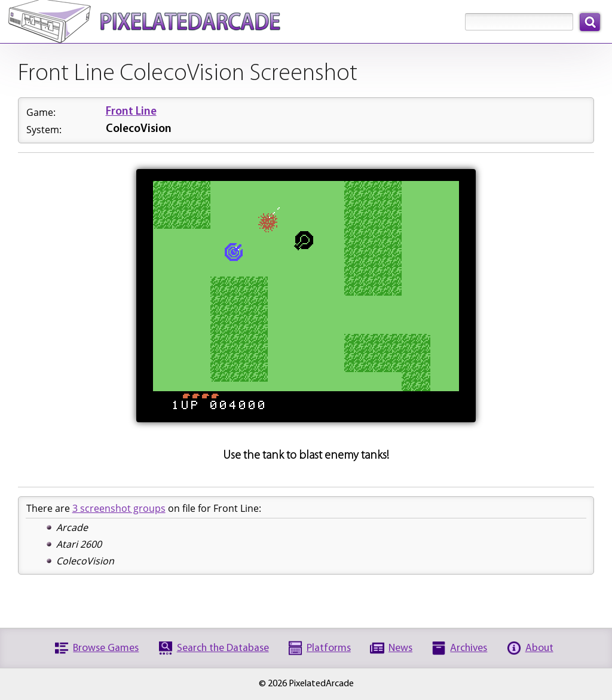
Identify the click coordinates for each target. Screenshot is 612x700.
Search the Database (223, 648)
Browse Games (106, 648)
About (539, 648)
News (400, 648)
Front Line (131, 112)
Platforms (329, 648)
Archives (469, 648)
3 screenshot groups (119, 508)
